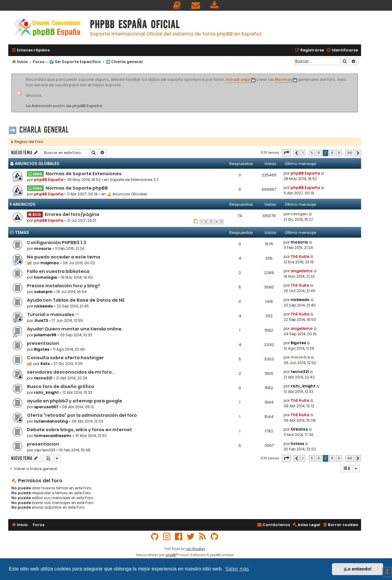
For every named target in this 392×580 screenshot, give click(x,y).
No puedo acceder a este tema (64, 257)
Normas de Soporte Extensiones (84, 174)
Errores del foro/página (72, 214)
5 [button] (312, 153)
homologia (45, 277)
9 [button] (339, 153)
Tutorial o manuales (51, 314)
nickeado (43, 306)
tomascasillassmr (53, 436)
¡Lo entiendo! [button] (358, 569)
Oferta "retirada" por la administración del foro (82, 415)
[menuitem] (177, 5)
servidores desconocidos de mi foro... (71, 372)
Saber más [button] (237, 569)
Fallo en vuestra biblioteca (58, 271)
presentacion (43, 343)
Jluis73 (41, 320)
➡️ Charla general (38, 130)
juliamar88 (45, 335)
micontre (300, 357)
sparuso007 (46, 407)
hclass (297, 444)
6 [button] (319, 153)
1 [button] (303, 153)
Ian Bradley (196, 549)
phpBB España (49, 180)
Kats (45, 364)
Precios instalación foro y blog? (64, 286)
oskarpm (43, 292)
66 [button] (350, 153)
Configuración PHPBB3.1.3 (57, 243)
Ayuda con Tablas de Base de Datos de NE (76, 300)
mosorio (43, 249)
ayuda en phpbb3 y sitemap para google (75, 401)
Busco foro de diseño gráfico (61, 386)
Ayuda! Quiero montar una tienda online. (75, 329)
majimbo (50, 263)
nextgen (299, 214)
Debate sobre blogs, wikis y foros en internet (79, 430)
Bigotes (42, 349)
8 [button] (332, 153)
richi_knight (46, 392)
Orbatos (299, 429)
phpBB (171, 555)
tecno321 (43, 378)
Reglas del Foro (27, 142)
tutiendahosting (51, 421)
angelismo (302, 271)
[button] (286, 153)
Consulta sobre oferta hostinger (65, 358)
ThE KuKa (300, 256)
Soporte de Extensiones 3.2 (134, 180)
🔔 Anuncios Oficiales (127, 194)
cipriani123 (45, 450)
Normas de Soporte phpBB (77, 188)
